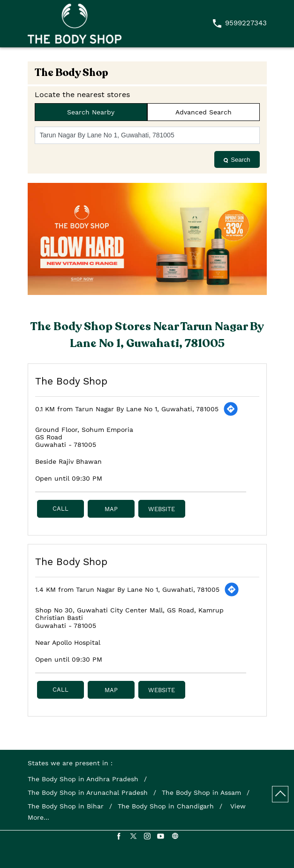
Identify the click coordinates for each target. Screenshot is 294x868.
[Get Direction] (231, 409)
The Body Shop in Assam (201, 793)
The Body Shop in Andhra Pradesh (83, 779)
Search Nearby (91, 112)
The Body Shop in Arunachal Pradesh (88, 793)
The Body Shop (71, 381)
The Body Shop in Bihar (66, 806)
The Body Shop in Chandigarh (166, 806)
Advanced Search (204, 112)
